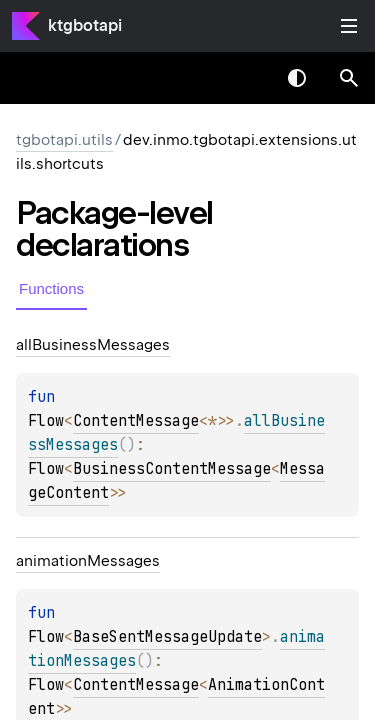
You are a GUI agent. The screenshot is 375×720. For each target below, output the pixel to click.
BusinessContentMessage (172, 469)
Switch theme (297, 78)
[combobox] (245, 78)
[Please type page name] (349, 78)
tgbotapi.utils (64, 140)
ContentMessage (136, 421)
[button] (349, 78)
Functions (51, 288)
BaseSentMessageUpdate (167, 637)
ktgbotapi (85, 25)
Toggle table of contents (349, 26)
